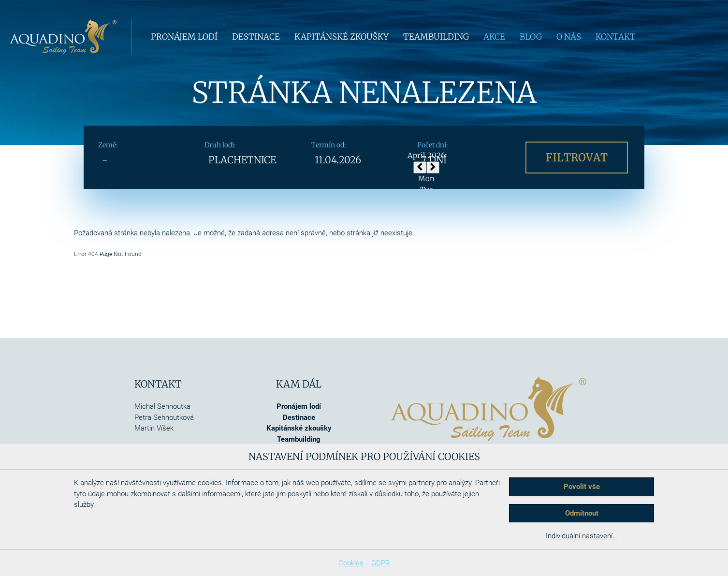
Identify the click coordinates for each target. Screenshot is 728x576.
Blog (531, 37)
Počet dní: (432, 145)
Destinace (256, 37)
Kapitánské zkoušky (342, 37)
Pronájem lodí (184, 37)
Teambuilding (436, 37)
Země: (108, 145)
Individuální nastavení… (582, 536)
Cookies (351, 563)
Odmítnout (582, 513)
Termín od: (328, 145)
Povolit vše (582, 487)
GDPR (381, 563)
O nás (569, 37)
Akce (494, 37)
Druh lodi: (220, 145)
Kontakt (616, 37)
